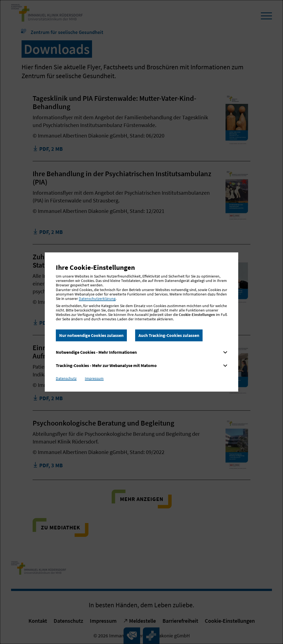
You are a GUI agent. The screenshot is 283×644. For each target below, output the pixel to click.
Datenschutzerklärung (97, 299)
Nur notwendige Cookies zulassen (91, 335)
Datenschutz (66, 378)
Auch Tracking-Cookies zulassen (169, 335)
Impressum (94, 378)
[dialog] (141, 322)
